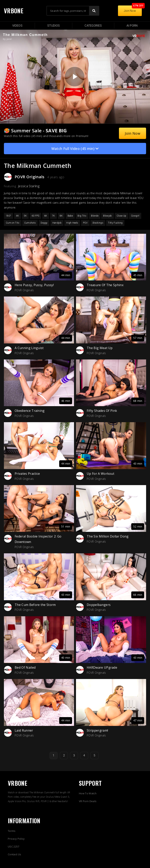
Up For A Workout (100, 474)
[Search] (94, 11)
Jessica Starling (29, 186)
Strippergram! (97, 730)
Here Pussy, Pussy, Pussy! (34, 285)
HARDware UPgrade (102, 667)
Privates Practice (27, 474)
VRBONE (14, 11)
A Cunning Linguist (29, 348)
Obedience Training (30, 411)
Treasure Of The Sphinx (105, 285)
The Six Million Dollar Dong (108, 536)
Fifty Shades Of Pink (102, 411)
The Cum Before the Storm (35, 605)
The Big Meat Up (100, 348)
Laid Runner (24, 730)
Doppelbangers (99, 605)
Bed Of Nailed (25, 667)
